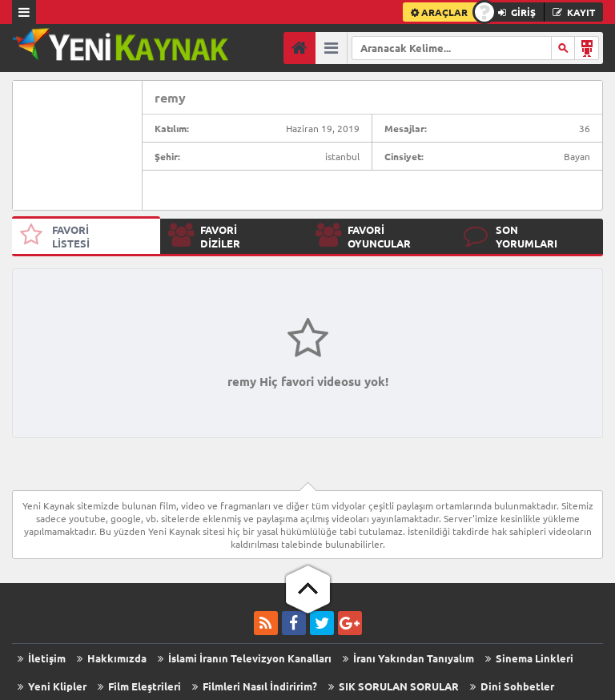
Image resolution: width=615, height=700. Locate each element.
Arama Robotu (587, 48)
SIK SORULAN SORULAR (394, 686)
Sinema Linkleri (529, 658)
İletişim (42, 658)
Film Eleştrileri (139, 686)
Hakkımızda (112, 658)
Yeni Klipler (52, 686)
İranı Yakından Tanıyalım (408, 658)
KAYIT (574, 12)
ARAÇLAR (439, 12)
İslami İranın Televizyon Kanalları (245, 658)
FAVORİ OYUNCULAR (363, 236)
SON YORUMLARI (510, 236)
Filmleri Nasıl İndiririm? (255, 686)
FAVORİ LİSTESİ (55, 236)
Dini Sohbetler (512, 686)
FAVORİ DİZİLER (204, 236)
